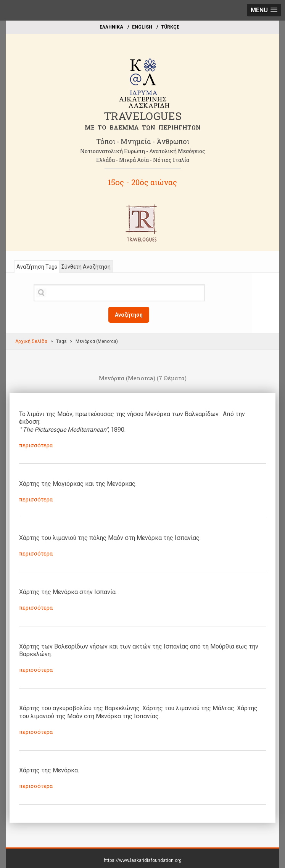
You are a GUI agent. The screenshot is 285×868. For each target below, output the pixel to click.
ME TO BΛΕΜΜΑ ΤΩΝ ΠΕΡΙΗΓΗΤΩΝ (143, 127)
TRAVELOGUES (143, 116)
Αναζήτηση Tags (37, 267)
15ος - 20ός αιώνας (142, 182)
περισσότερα (36, 445)
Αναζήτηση (129, 315)
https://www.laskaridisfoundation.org (143, 860)
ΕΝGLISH (142, 27)
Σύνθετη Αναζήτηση (86, 267)
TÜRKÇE (170, 27)
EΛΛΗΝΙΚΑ (111, 27)
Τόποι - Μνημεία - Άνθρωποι (143, 141)
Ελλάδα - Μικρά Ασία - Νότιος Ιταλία (143, 160)
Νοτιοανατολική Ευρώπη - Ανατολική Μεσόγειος (143, 151)
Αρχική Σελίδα (31, 341)
